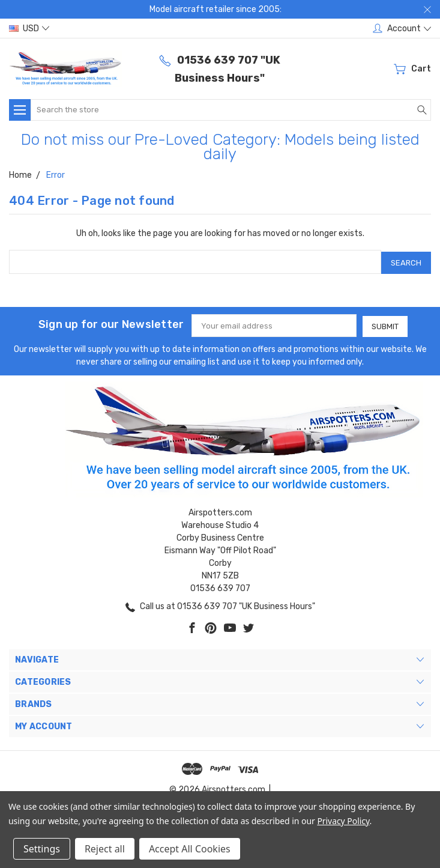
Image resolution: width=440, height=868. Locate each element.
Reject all (105, 849)
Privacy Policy (343, 821)
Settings (42, 849)
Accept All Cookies (190, 849)
